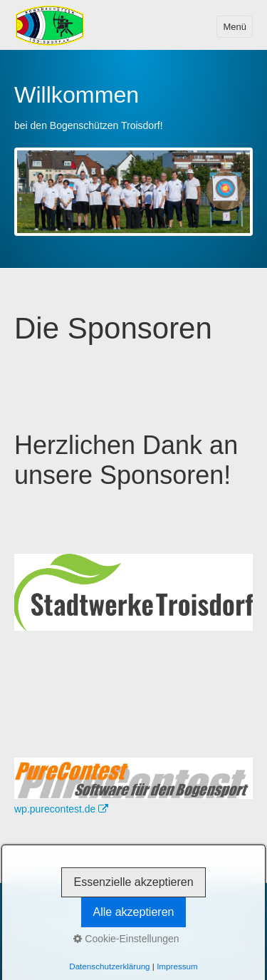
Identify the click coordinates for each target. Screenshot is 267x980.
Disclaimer (178, 931)
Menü (235, 27)
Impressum (126, 918)
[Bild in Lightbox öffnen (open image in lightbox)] (133, 778)
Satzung (130, 931)
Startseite (33, 918)
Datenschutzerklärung (59, 931)
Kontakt (78, 918)
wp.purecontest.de (61, 809)
